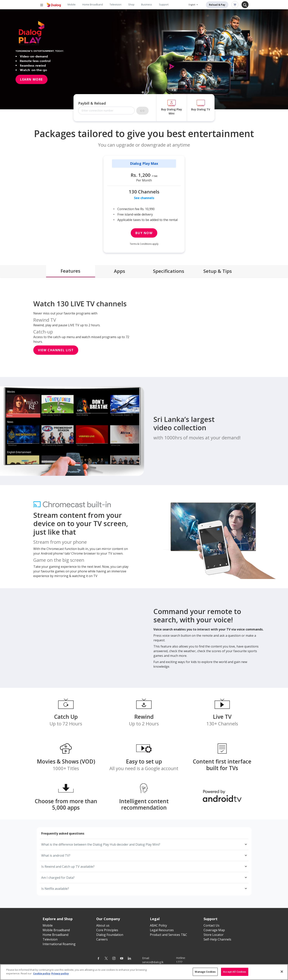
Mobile (72, 4)
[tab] (71, 271)
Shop (131, 4)
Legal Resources (162, 930)
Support (164, 4)
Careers (102, 939)
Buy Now (144, 233)
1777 (179, 962)
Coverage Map (214, 930)
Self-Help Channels (217, 939)
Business (147, 4)
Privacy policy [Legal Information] (60, 973)
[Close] (282, 971)
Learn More (31, 79)
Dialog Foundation (110, 935)
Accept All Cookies (235, 972)
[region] (144, 972)
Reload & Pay (217, 5)
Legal (155, 919)
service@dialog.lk (153, 962)
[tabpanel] (144, 59)
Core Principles (107, 930)
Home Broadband (93, 4)
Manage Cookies (205, 972)
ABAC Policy (158, 925)
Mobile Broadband (56, 930)
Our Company (108, 919)
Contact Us (211, 925)
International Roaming (59, 944)
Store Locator (214, 935)
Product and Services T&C (169, 935)
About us (103, 925)
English (192, 5)
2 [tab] (147, 92)
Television (116, 4)
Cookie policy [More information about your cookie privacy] (42, 973)
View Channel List (56, 350)
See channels (144, 198)
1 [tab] (143, 92)
